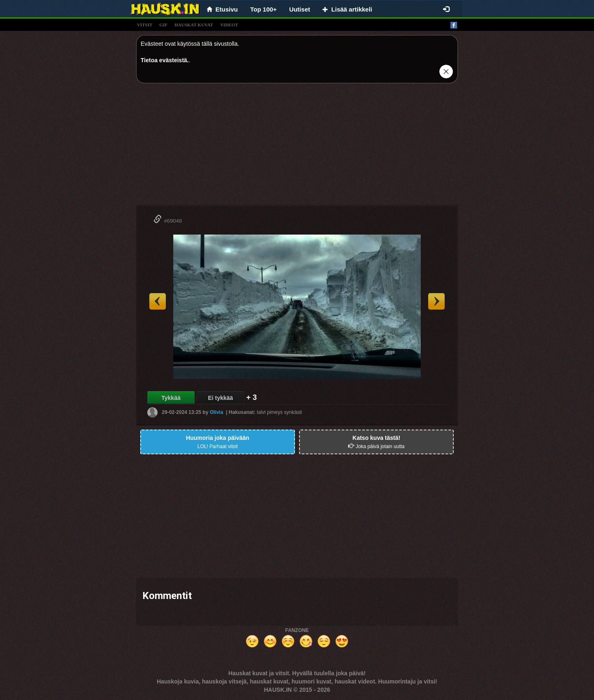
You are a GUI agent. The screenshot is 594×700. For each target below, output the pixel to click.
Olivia (216, 412)
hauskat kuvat (194, 25)
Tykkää (171, 398)
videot (229, 25)
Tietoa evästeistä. (165, 60)
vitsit (145, 25)
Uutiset (300, 9)
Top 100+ (264, 9)
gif (163, 25)
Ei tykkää (220, 398)
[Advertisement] (297, 147)
